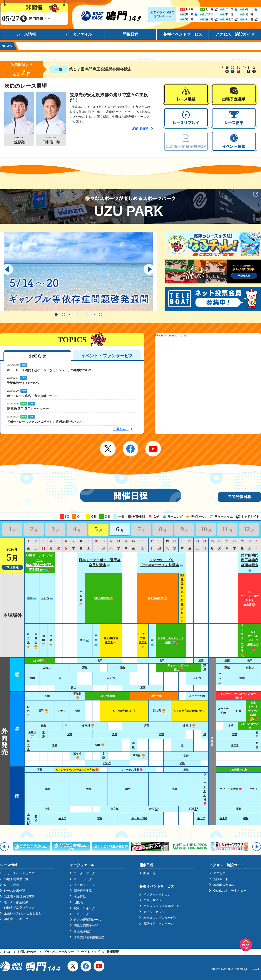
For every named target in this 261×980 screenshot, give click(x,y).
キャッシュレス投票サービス (163, 906)
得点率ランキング (16, 919)
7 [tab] (100, 315)
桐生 (186, 770)
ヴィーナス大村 (231, 789)
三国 (152, 640)
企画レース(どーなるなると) (23, 913)
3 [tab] (71, 315)
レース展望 (12, 885)
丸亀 (175, 789)
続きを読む (141, 129)
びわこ (28, 711)
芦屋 (96, 640)
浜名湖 (160, 711)
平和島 (139, 756)
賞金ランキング (84, 908)
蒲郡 (47, 789)
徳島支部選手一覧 (86, 926)
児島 (115, 734)
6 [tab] (93, 315)
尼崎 (70, 734)
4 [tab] (78, 315)
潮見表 (78, 902)
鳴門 (100, 661)
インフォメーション (157, 895)
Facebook (130, 449)
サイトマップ (90, 952)
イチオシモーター (86, 885)
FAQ (7, 952)
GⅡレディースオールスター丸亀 (77, 770)
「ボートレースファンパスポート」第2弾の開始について (46, 422)
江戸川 (28, 745)
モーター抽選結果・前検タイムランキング (19, 905)
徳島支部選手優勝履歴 (89, 937)
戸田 (47, 696)
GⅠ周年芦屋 (158, 598)
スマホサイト (152, 900)
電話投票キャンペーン (159, 924)
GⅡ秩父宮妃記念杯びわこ (190, 711)
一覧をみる (121, 429)
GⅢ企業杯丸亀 (238, 770)
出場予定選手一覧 (16, 879)
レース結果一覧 (15, 891)
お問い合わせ (27, 952)
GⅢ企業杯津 (103, 598)
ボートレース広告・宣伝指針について (33, 396)
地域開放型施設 (224, 885)
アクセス (219, 873)
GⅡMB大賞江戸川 (124, 711)
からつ (47, 598)
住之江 (253, 789)
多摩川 (88, 726)
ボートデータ (83, 879)
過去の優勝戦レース (87, 920)
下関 (40, 770)
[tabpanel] (78, 271)
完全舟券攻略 (83, 891)
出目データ (81, 914)
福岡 (43, 640)
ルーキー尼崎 (197, 696)
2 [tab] (64, 315)
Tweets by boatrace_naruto (171, 335)
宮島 (51, 640)
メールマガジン (154, 912)
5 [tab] (86, 315)
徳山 (32, 598)
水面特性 (80, 896)
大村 (89, 789)
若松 (154, 809)
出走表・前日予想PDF (19, 896)
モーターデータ (84, 873)
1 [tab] (56, 315)
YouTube (153, 449)
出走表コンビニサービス (160, 918)
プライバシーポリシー (59, 952)
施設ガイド (221, 879)
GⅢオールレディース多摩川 (253, 640)
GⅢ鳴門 (40, 661)
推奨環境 (113, 952)
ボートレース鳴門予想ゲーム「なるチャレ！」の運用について (49, 370)
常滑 (77, 711)
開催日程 (130, 34)
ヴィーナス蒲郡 (132, 770)
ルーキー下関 (139, 818)
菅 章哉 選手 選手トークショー (28, 409)
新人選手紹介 (83, 931)
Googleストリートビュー (230, 891)
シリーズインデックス (19, 873)
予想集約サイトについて (23, 383)
